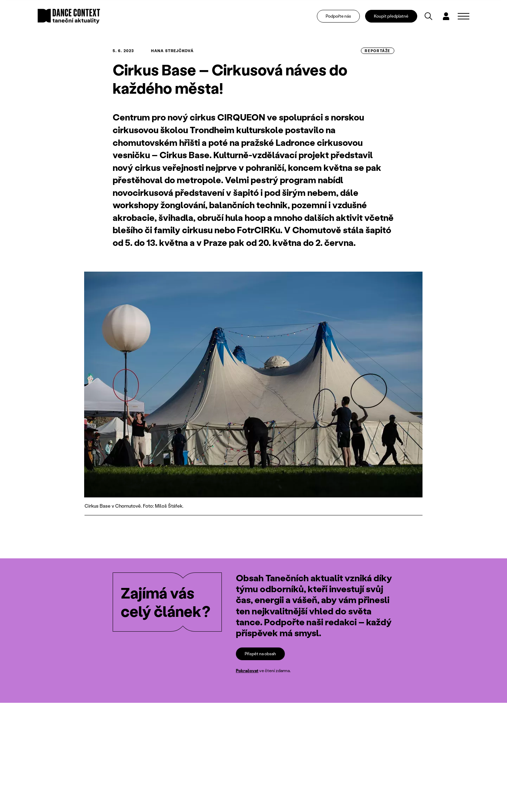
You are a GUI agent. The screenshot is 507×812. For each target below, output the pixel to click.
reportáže (378, 51)
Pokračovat (247, 671)
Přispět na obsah (260, 654)
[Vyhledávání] (428, 16)
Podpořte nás (338, 16)
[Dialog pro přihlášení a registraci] (446, 16)
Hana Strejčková (173, 51)
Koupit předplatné (391, 16)
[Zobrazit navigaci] (464, 16)
